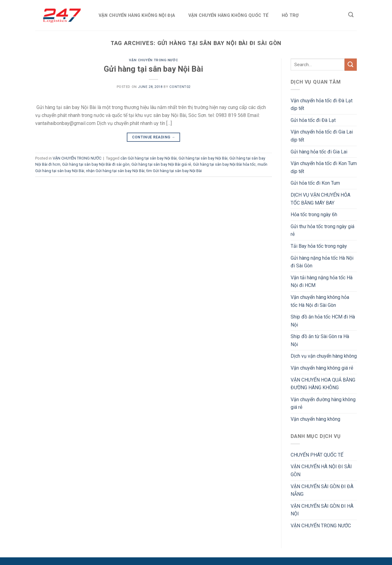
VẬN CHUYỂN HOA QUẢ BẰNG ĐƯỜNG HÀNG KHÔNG (323, 384)
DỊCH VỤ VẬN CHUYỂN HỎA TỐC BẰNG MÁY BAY (320, 199)
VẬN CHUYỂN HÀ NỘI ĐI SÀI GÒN (321, 471)
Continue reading (154, 137)
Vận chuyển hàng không (315, 419)
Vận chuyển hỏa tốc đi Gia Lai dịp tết (322, 136)
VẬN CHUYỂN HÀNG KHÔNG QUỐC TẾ (228, 15)
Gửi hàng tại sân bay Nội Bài (153, 69)
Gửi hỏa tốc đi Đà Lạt (313, 120)
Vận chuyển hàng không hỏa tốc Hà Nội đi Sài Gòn (320, 301)
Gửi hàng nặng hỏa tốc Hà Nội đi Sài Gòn (322, 262)
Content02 (180, 87)
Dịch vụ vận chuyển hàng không (324, 356)
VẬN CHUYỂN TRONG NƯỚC (153, 60)
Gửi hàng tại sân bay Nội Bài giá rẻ (161, 164)
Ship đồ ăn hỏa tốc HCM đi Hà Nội (323, 321)
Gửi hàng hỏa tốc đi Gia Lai (319, 152)
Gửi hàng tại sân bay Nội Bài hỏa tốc (224, 164)
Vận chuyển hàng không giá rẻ (322, 368)
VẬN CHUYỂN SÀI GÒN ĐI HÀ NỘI (322, 510)
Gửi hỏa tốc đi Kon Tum (315, 183)
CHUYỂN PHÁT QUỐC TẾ (317, 455)
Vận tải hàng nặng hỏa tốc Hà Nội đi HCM (322, 282)
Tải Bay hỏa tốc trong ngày (319, 246)
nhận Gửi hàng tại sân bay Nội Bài (115, 171)
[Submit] (351, 64)
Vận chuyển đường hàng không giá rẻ (323, 403)
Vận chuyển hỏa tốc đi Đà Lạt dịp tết (322, 105)
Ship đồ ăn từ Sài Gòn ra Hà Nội (320, 340)
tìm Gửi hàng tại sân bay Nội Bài (174, 171)
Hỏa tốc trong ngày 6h (314, 215)
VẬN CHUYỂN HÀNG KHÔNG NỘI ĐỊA (137, 15)
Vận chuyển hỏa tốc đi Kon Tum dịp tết (324, 167)
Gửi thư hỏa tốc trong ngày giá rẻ (322, 230)
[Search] (351, 15)
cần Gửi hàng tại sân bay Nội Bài (149, 158)
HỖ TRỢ (290, 15)
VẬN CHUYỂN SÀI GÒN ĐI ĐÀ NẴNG (322, 490)
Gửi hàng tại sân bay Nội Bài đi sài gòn (96, 164)
